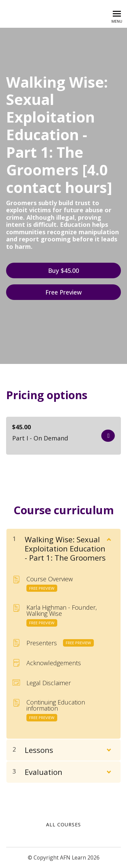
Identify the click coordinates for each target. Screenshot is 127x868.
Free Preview (63, 292)
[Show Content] (108, 538)
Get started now (108, 436)
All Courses (63, 824)
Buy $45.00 (63, 270)
